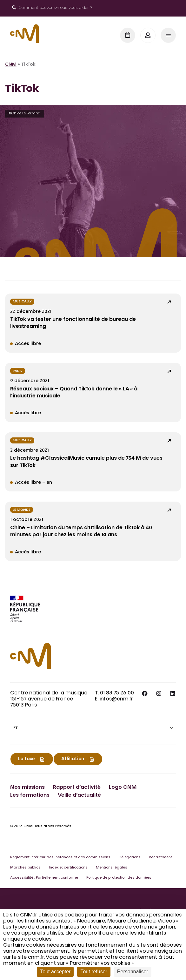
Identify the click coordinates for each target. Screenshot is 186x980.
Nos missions (27, 787)
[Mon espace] (148, 35)
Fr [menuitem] (16, 728)
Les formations (30, 795)
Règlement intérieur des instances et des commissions (60, 858)
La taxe (26, 759)
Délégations (130, 858)
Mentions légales (112, 868)
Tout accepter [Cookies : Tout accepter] (55, 972)
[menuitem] (93, 728)
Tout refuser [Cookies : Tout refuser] (94, 972)
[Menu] (168, 35)
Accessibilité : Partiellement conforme (44, 878)
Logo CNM (123, 787)
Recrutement (160, 858)
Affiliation (73, 759)
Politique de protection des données (119, 878)
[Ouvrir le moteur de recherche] (52, 8)
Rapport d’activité (77, 787)
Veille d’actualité (79, 795)
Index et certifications (68, 868)
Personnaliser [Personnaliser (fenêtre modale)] (133, 972)
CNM (11, 65)
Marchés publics (25, 868)
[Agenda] (128, 35)
